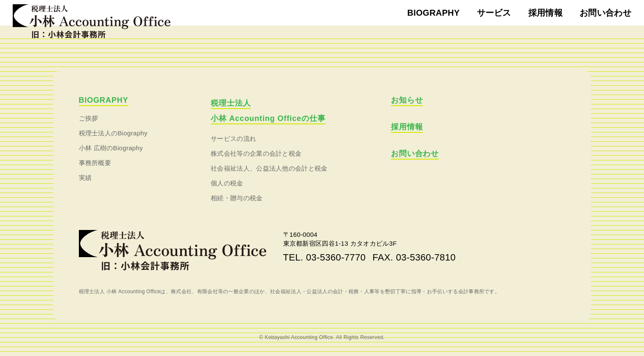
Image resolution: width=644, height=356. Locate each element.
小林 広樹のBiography (111, 148)
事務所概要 (95, 163)
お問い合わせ (605, 13)
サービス (494, 13)
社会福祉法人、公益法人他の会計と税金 (269, 168)
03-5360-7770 (336, 257)
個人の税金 (227, 183)
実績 (85, 178)
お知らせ (407, 100)
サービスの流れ (233, 139)
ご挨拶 (89, 118)
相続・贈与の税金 (237, 198)
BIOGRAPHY (434, 13)
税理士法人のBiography (113, 133)
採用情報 (545, 13)
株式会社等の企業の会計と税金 (256, 153)
